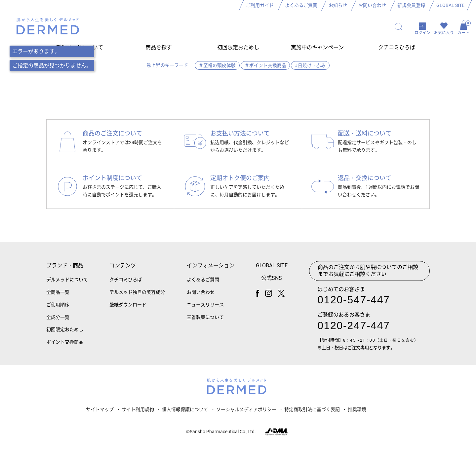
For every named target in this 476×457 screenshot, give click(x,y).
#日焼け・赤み (311, 67)
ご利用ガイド (260, 5)
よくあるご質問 (301, 5)
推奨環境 (357, 413)
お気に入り (444, 34)
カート (463, 29)
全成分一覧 (58, 321)
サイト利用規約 (138, 413)
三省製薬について (205, 321)
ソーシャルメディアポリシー (246, 413)
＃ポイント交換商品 (265, 67)
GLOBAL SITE (450, 5)
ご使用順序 (58, 309)
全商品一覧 (58, 296)
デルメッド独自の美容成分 (137, 296)
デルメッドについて (67, 284)
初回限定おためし (238, 49)
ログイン (422, 34)
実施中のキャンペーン (317, 49)
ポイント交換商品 (65, 346)
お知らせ (338, 5)
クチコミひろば (397, 49)
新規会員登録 (411, 5)
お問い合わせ (372, 5)
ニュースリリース (205, 309)
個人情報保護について (185, 413)
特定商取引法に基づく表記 (312, 413)
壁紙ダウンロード (128, 309)
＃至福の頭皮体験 (217, 67)
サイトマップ (100, 413)
